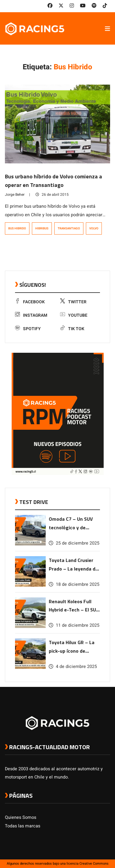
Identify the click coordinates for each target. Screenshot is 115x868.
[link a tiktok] (105, 6)
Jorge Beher (15, 195)
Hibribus (42, 228)
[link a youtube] (83, 6)
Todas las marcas (23, 826)
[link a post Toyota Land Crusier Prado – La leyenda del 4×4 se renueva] (30, 585)
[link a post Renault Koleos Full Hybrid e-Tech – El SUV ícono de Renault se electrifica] (30, 627)
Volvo (94, 228)
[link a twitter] (61, 6)
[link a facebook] (50, 6)
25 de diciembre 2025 (74, 543)
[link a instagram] (72, 6)
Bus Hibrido (17, 228)
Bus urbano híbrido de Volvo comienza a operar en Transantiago (54, 181)
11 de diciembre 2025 (74, 625)
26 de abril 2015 (52, 195)
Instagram (31, 315)
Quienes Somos (21, 817)
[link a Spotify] (94, 6)
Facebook (30, 302)
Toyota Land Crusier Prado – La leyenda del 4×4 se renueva (74, 565)
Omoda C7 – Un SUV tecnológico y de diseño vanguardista (72, 524)
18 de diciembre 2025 (74, 584)
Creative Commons (94, 864)
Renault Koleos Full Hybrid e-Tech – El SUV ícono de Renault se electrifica (74, 606)
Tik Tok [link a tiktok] (72, 329)
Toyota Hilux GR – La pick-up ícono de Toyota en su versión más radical (72, 647)
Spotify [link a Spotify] (28, 329)
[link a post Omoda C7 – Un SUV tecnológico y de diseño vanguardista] (30, 544)
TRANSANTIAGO (69, 228)
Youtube (74, 315)
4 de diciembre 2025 (73, 667)
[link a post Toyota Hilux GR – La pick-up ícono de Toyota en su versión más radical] (30, 667)
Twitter (73, 302)
